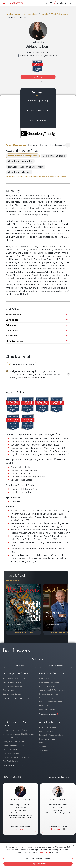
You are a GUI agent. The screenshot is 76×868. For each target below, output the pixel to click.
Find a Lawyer (14, 14)
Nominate (20, 666)
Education (12, 325)
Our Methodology (47, 731)
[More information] (26, 829)
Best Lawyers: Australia (12, 686)
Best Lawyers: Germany (13, 694)
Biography (33, 145)
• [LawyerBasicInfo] (17, 832)
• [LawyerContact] (24, 832)
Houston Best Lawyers (49, 694)
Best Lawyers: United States (14, 678)
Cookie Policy (44, 853)
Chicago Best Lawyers (48, 686)
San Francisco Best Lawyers (51, 702)
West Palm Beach (60, 14)
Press (41, 743)
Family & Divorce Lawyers (14, 742)
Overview (43, 145)
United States (31, 14)
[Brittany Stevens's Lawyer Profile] (58, 794)
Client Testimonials (57, 145)
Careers (42, 747)
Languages (12, 320)
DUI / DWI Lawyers (11, 749)
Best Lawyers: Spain (11, 690)
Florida (44, 14)
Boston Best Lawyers (48, 706)
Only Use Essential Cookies (38, 858)
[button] (69, 374)
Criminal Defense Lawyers (14, 746)
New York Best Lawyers (49, 678)
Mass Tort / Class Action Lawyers (16, 738)
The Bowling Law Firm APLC (20, 805)
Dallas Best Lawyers (47, 698)
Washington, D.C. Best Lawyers (52, 690)
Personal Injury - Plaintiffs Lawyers (17, 730)
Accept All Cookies (38, 864)
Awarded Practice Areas (16, 145)
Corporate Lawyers (11, 753)
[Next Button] (36, 809)
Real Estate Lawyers (11, 761)
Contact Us (44, 750)
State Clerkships (15, 341)
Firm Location (13, 315)
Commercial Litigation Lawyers (16, 757)
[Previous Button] (5, 809)
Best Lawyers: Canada (12, 682)
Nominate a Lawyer (47, 739)
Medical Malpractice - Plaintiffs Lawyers (19, 734)
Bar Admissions (14, 330)
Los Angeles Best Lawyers (50, 682)
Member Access (56, 666)
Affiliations (12, 336)
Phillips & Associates (58, 805)
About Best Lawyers (47, 727)
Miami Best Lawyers (47, 709)
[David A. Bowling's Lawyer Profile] (20, 794)
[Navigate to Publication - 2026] (24, 609)
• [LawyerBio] (20, 832)
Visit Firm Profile (38, 121)
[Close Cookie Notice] (74, 845)
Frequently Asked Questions (51, 735)
